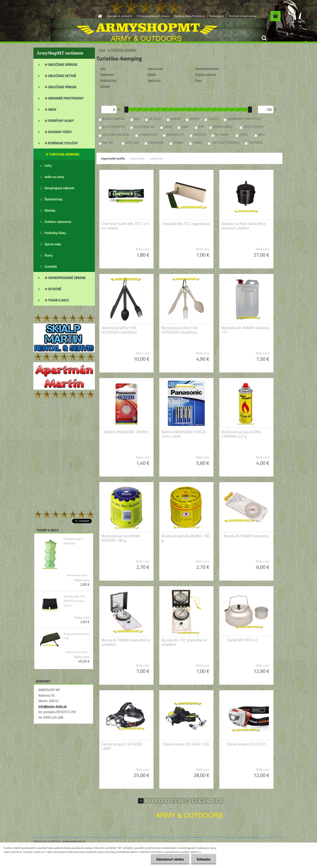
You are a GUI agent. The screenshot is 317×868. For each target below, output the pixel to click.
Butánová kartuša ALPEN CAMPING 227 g (241, 434)
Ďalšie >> (232, 801)
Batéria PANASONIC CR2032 (126, 432)
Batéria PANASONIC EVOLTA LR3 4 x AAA (184, 434)
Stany (199, 80)
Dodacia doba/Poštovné (189, 16)
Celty (103, 68)
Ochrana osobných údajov (153, 16)
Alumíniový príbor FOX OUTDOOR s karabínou (119, 330)
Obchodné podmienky (243, 16)
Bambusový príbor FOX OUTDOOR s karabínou (180, 330)
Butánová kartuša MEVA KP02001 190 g (121, 538)
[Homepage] (100, 16)
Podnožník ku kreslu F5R (76, 636)
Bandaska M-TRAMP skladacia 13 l (246, 330)
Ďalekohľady (107, 74)
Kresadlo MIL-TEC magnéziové (186, 224)
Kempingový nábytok (207, 68)
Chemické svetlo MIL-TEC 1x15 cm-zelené (126, 226)
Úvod (102, 50)
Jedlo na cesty (155, 68)
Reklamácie (216, 16)
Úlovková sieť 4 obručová (73, 541)
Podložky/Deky (109, 80)
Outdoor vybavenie (206, 74)
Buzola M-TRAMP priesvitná (246, 536)
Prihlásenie (253, 4)
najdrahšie (157, 158)
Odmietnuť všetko (170, 859)
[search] (264, 38)
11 (210, 801)
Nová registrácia (271, 4)
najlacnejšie (137, 158)
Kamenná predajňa (120, 16)
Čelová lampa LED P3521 (246, 744)
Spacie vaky (154, 80)
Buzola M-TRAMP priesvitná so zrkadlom (126, 642)
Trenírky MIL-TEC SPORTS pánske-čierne (74, 601)
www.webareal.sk (74, 841)
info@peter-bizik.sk (53, 706)
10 (202, 801)
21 (219, 801)
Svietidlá (105, 86)
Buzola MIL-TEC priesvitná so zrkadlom (184, 642)
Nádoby (152, 74)
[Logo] (64, 16)
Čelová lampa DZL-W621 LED (186, 744)
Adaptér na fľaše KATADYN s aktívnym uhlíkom (244, 226)
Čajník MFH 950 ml (242, 640)
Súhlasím (204, 859)
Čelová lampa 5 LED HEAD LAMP (122, 746)
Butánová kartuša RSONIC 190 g (186, 538)
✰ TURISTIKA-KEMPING (122, 50)
